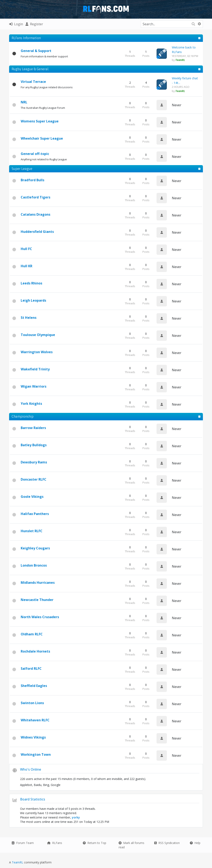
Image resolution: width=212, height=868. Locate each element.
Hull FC (26, 249)
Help (195, 843)
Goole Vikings (32, 497)
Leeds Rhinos (31, 283)
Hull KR (26, 266)
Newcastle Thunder (37, 600)
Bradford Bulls (33, 180)
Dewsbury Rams (34, 462)
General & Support (36, 51)
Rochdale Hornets (35, 651)
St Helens (29, 318)
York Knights (31, 404)
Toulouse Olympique (38, 335)
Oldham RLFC (32, 634)
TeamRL (18, 862)
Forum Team (23, 843)
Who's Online (31, 769)
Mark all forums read (131, 845)
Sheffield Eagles (34, 686)
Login (16, 24)
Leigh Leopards (33, 300)
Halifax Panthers (35, 514)
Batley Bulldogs (34, 445)
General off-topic (35, 154)
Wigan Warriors (34, 386)
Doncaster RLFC (34, 479)
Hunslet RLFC (32, 531)
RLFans (55, 843)
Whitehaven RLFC (35, 720)
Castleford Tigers (36, 197)
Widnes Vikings (33, 737)
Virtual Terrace (33, 82)
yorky (76, 817)
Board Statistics (33, 799)
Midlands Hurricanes (38, 583)
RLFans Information (26, 38)
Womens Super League (40, 121)
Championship (23, 416)
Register (34, 24)
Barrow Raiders (33, 428)
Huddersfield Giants (37, 232)
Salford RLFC (31, 669)
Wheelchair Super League (42, 138)
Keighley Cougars (35, 548)
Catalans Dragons (36, 214)
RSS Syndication (167, 843)
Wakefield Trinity (35, 369)
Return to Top (95, 843)
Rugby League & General (30, 69)
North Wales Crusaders (40, 617)
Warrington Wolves (37, 352)
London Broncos (34, 565)
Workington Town (36, 754)
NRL (24, 102)
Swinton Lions (32, 703)
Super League (22, 169)
